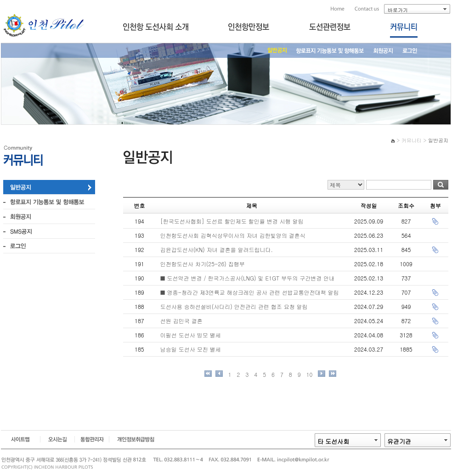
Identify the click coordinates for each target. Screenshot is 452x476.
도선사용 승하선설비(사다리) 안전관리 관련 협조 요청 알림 (234, 306)
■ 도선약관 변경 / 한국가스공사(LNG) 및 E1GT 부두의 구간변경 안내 (247, 278)
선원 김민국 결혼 (181, 321)
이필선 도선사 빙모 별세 (191, 335)
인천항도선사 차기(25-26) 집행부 (203, 264)
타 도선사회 (333, 441)
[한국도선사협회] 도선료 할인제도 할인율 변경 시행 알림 (232, 221)
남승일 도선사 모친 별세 (191, 349)
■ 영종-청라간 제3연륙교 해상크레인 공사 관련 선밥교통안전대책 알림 (250, 292)
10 (310, 374)
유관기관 (399, 441)
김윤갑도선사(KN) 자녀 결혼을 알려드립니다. (217, 249)
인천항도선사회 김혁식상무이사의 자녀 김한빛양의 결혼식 (233, 235)
